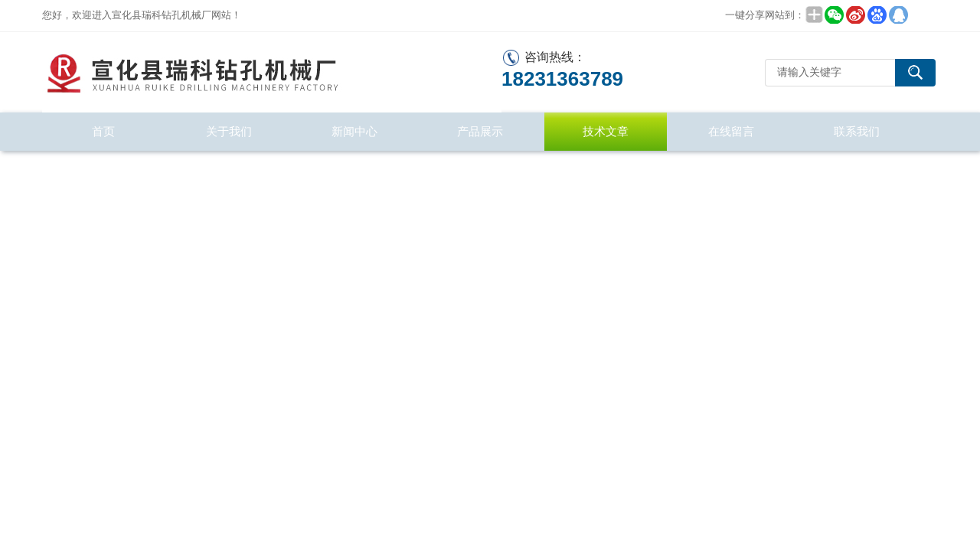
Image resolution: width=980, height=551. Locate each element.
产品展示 (480, 131)
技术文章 (606, 131)
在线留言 (731, 131)
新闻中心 (354, 131)
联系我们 (857, 131)
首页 (103, 131)
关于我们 (229, 131)
